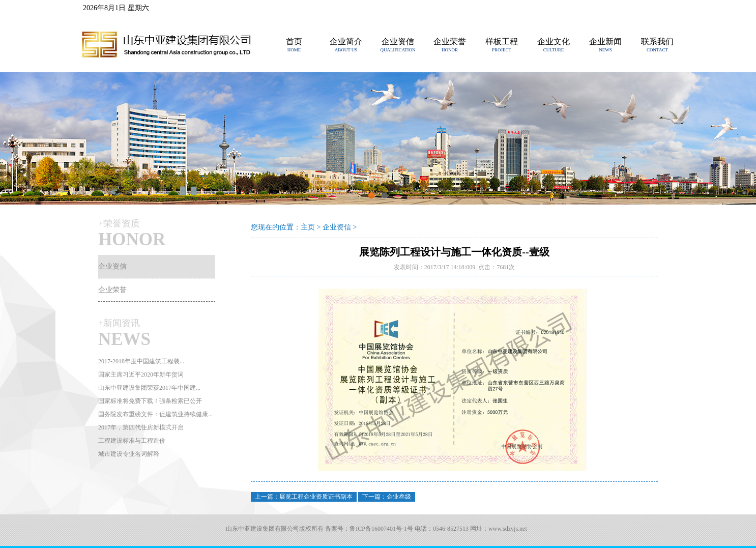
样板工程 (502, 41)
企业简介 (346, 41)
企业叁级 (399, 497)
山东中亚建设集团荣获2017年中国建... (149, 388)
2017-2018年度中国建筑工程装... (141, 361)
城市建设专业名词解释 (129, 454)
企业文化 (554, 41)
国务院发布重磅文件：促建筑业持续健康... (155, 414)
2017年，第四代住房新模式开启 (141, 427)
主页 (308, 227)
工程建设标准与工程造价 (132, 441)
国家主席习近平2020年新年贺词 (141, 374)
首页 (294, 41)
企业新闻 (605, 41)
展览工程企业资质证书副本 (316, 497)
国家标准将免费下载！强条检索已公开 (150, 401)
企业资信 (398, 41)
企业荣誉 (450, 41)
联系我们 (657, 41)
